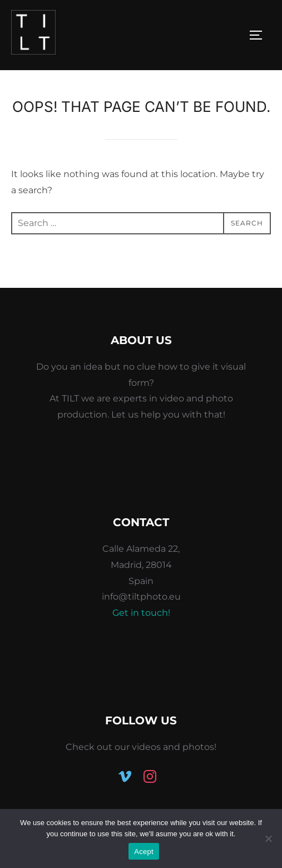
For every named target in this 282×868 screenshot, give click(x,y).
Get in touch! (141, 613)
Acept (144, 852)
